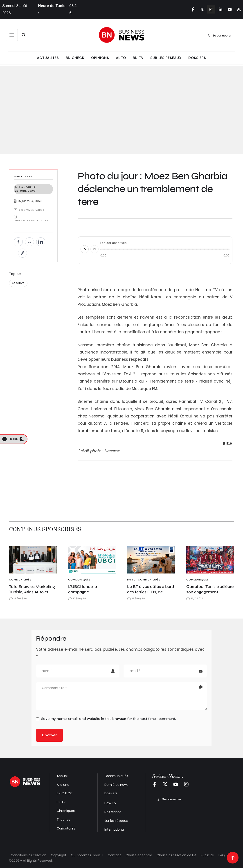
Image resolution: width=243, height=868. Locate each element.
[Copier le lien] (22, 253)
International (114, 829)
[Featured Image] (33, 560)
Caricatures (66, 828)
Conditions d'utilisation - (30, 855)
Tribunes (63, 820)
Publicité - (209, 855)
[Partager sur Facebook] (18, 242)
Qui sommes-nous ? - (88, 855)
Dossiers (111, 793)
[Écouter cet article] (85, 249)
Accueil (62, 776)
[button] (12, 35)
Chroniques (66, 811)
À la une (63, 785)
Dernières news (116, 785)
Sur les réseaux (116, 821)
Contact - (116, 855)
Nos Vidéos (113, 812)
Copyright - (60, 855)
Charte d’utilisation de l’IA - (178, 855)
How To (110, 803)
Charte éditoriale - (140, 855)
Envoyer (49, 735)
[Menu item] (48, 58)
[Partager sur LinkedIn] (41, 242)
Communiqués (116, 776)
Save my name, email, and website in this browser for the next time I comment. (109, 719)
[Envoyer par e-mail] (29, 242)
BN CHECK (64, 793)
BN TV (61, 802)
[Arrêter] (94, 249)
